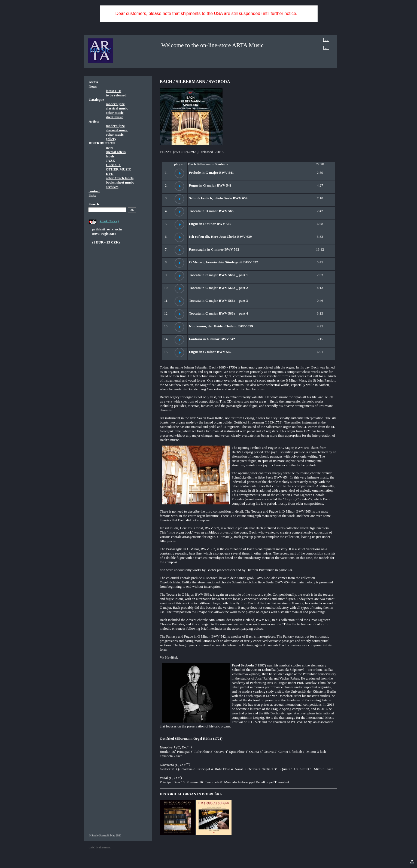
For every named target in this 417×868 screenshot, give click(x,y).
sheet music (115, 117)
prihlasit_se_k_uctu (107, 229)
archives (112, 187)
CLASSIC (114, 165)
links (92, 195)
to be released (116, 95)
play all (179, 164)
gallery (111, 139)
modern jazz (115, 104)
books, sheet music (120, 182)
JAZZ (110, 161)
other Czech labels (120, 178)
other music (115, 113)
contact (94, 191)
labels (110, 156)
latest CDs (114, 91)
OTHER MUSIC (119, 169)
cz (327, 40)
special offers (116, 152)
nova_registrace (104, 234)
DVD (110, 174)
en (327, 48)
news (110, 147)
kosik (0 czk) (109, 221)
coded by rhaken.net (100, 847)
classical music (117, 108)
